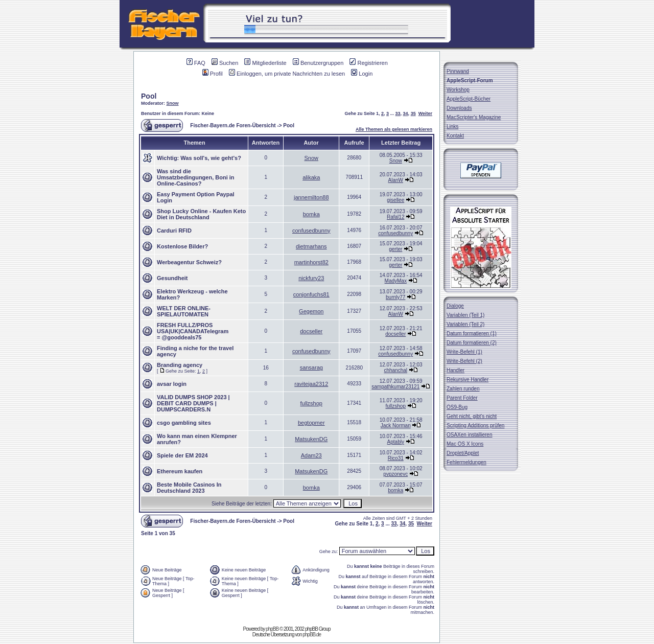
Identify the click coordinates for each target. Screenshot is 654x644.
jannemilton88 (311, 197)
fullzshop (311, 403)
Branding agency (180, 365)
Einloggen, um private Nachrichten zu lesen (287, 74)
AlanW (396, 180)
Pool (149, 96)
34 (406, 113)
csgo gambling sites (184, 423)
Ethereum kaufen (180, 471)
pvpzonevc (395, 474)
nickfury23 (311, 278)
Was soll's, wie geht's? (211, 158)
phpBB (272, 629)
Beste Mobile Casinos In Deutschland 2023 (189, 488)
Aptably (396, 442)
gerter (395, 249)
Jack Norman (396, 425)
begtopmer (311, 423)
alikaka (311, 177)
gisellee (395, 200)
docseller (311, 331)
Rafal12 (395, 217)
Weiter (425, 113)
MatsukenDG (311, 439)
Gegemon (311, 311)
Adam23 (311, 455)
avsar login (172, 384)
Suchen (225, 63)
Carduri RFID (174, 231)
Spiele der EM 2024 (182, 455)
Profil (213, 74)
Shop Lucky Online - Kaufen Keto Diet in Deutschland (201, 214)
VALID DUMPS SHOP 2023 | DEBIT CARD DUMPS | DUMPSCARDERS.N (193, 403)
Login (362, 74)
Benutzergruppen (318, 63)
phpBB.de (312, 635)
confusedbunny (311, 231)
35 (413, 113)
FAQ (196, 63)
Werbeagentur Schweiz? (189, 262)
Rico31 (396, 458)
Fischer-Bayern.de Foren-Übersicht (233, 125)
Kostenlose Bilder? (182, 246)
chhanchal (395, 370)
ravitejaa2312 (311, 384)
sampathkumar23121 (395, 387)
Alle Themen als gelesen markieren (394, 129)
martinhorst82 (311, 262)
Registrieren (368, 63)
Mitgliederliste (265, 63)
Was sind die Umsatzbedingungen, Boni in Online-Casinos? (196, 177)
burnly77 (395, 297)
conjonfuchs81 (311, 294)
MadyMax (396, 281)
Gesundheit (172, 278)
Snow (173, 103)
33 (398, 113)
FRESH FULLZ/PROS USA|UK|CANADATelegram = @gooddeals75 (193, 331)
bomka (311, 214)
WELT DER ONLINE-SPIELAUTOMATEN (184, 311)
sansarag (311, 367)
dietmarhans (311, 246)
